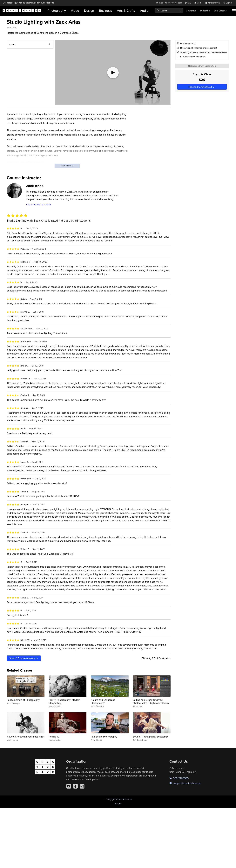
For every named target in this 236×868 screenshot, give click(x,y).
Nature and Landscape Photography (103, 701)
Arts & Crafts (126, 11)
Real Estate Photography (104, 737)
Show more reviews (24, 658)
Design (89, 11)
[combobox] (169, 11)
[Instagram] (82, 786)
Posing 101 (54, 737)
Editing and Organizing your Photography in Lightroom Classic (151, 701)
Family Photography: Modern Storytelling (64, 701)
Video (75, 11)
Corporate (191, 11)
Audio (144, 11)
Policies (118, 803)
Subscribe (205, 11)
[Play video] (113, 73)
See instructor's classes (39, 204)
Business (105, 11)
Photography (57, 11)
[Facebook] (75, 786)
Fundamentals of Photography (23, 700)
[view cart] (198, 3)
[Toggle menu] (234, 11)
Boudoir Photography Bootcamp (150, 737)
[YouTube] (69, 786)
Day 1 (12, 44)
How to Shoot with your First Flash (25, 737)
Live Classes (220, 11)
